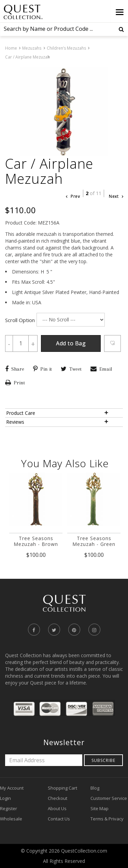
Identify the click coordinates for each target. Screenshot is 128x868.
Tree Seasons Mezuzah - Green (94, 541)
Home (11, 48)
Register (9, 808)
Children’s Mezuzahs (66, 48)
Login (5, 798)
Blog (95, 788)
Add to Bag (71, 343)
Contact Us (59, 819)
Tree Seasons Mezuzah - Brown (36, 541)
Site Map (99, 808)
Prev (73, 196)
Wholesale (11, 819)
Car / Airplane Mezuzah (27, 57)
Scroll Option (20, 320)
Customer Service (109, 798)
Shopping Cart (62, 788)
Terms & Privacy (107, 819)
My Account (12, 788)
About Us (57, 808)
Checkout (58, 798)
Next (116, 196)
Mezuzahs (32, 48)
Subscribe (103, 760)
